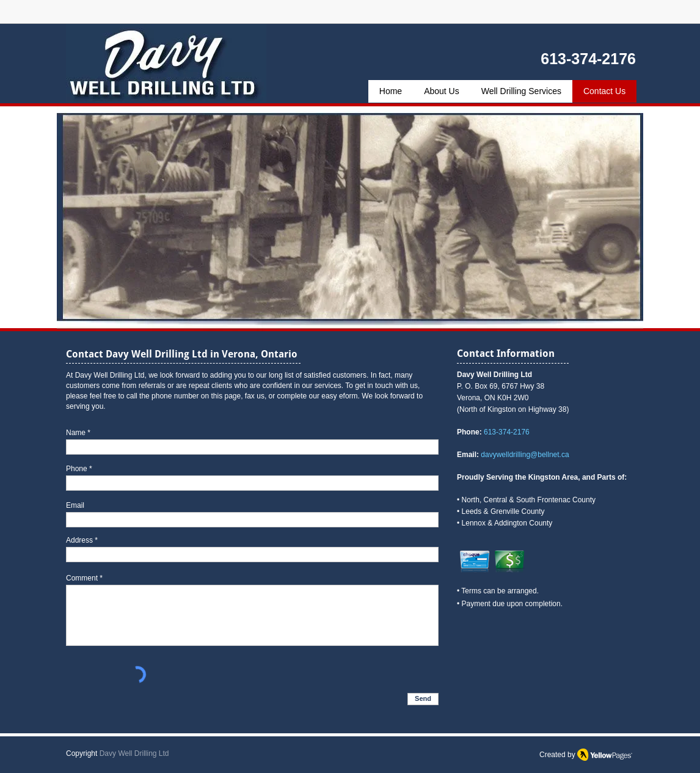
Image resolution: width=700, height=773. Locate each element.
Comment (82, 578)
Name (76, 433)
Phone (77, 469)
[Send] (423, 699)
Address (79, 540)
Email (75, 505)
